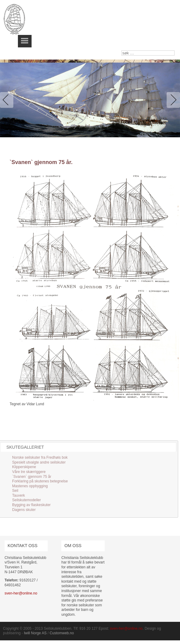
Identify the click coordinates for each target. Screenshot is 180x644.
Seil (15, 491)
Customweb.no (62, 633)
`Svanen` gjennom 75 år (32, 477)
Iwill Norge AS (35, 633)
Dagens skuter (24, 510)
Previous (8, 100)
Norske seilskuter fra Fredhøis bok (40, 457)
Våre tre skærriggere (29, 472)
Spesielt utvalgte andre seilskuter (39, 462)
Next (172, 100)
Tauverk (19, 495)
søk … (122, 51)
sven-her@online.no (21, 593)
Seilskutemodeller (27, 500)
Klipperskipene (24, 467)
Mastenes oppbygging (30, 486)
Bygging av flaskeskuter (31, 505)
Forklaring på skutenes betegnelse (40, 481)
